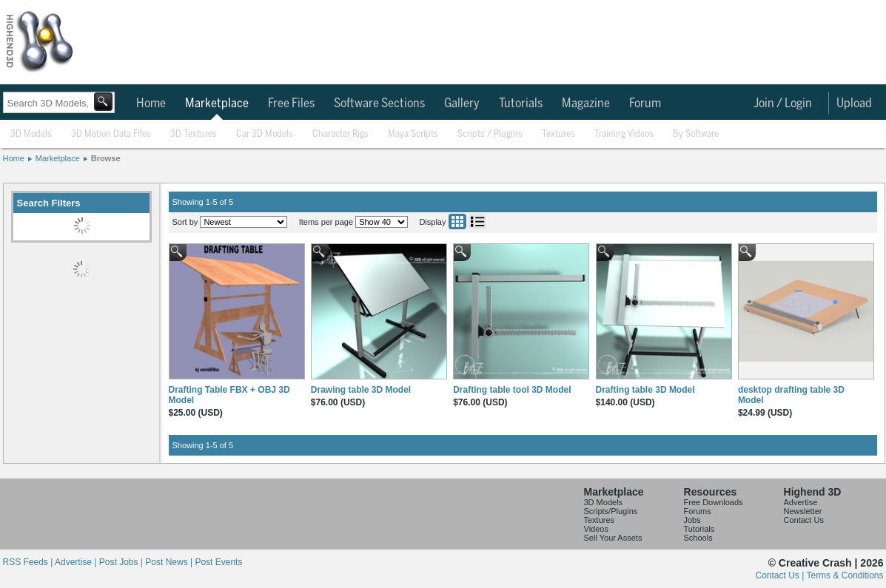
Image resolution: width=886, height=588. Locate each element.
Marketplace (217, 104)
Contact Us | (781, 575)
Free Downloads (714, 502)
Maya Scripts (413, 134)
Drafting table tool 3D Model (512, 390)
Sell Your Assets (613, 538)
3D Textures (194, 134)
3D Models (31, 134)
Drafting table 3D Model (645, 390)
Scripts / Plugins (490, 134)
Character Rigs (340, 134)
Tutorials (521, 104)
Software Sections (379, 104)
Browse (106, 158)
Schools (698, 538)
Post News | (170, 562)
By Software (696, 134)
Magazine (586, 104)
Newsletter (803, 511)
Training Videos (624, 134)
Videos (596, 529)
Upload (854, 104)
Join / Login (783, 104)
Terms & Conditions (845, 575)
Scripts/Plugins (611, 511)
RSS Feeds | (29, 562)
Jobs (692, 520)
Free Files (291, 104)
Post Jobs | (122, 562)
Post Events (218, 562)
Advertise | (77, 562)
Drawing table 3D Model (361, 390)
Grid (457, 222)
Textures (558, 134)
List (477, 222)
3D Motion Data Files (111, 134)
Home (151, 104)
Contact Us (804, 520)
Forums (698, 511)
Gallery (462, 104)
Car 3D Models (265, 134)
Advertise (801, 502)
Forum (645, 104)
